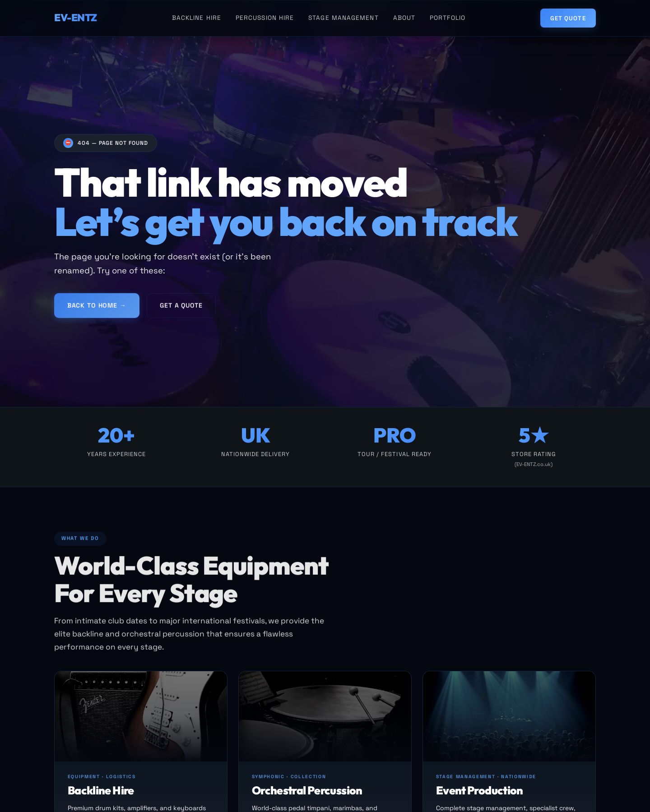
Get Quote (568, 18)
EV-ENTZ (76, 18)
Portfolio (448, 18)
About (404, 18)
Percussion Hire (265, 18)
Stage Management (343, 18)
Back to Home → (97, 309)
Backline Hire (197, 18)
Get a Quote (181, 309)
